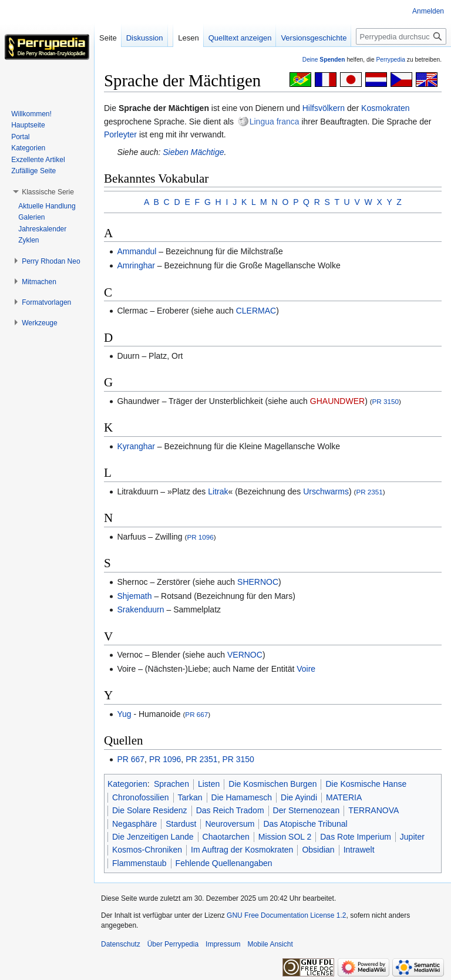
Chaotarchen (226, 837)
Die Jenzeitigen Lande (153, 837)
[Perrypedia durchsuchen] (401, 36)
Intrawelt (359, 850)
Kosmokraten (385, 108)
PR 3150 (386, 401)
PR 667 (196, 714)
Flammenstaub (139, 863)
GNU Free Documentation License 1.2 (286, 915)
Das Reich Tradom (230, 810)
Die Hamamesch (242, 797)
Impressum (223, 944)
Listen (209, 784)
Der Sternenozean (307, 810)
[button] (48, 192)
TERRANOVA (373, 810)
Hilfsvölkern (324, 108)
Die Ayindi (299, 797)
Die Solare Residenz (150, 810)
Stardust (181, 824)
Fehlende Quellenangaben (224, 863)
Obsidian (318, 850)
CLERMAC (256, 311)
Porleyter (120, 134)
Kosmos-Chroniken (147, 850)
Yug (124, 714)
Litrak (218, 491)
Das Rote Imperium (356, 837)
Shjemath (134, 596)
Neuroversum (230, 824)
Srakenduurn (140, 609)
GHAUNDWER (337, 401)
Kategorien (127, 784)
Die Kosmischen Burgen (272, 784)
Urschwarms (326, 491)
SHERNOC (258, 582)
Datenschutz (121, 944)
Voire (306, 669)
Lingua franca (275, 122)
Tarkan (190, 797)
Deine (324, 60)
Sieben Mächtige (193, 152)
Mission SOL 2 (285, 837)
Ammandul (137, 251)
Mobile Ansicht (270, 944)
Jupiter (412, 837)
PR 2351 (369, 492)
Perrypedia (391, 60)
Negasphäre (134, 824)
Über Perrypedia (173, 944)
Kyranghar (136, 446)
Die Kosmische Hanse (366, 784)
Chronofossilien (141, 797)
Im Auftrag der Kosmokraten (242, 850)
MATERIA (344, 797)
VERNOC (245, 655)
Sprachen (171, 784)
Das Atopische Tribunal (305, 824)
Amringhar (136, 265)
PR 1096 (200, 537)
